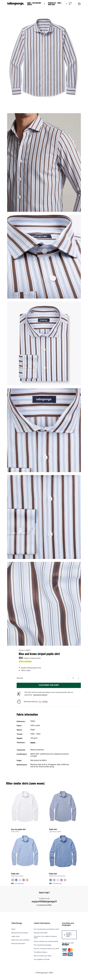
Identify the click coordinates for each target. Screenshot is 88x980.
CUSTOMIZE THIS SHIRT (49, 685)
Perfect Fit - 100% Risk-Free (55, 4)
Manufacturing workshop (20, 933)
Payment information (41, 933)
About (13, 929)
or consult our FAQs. (44, 905)
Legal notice (15, 936)
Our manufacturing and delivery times (46, 929)
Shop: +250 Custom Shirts (34, 4)
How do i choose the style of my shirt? (47, 949)
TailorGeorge (17, 923)
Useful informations (42, 923)
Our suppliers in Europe (42, 959)
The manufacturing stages (43, 945)
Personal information (18, 944)
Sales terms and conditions (20, 940)
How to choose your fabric (43, 956)
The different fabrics (40, 952)
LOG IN (70, 4)
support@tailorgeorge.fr (44, 902)
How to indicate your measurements (46, 942)
